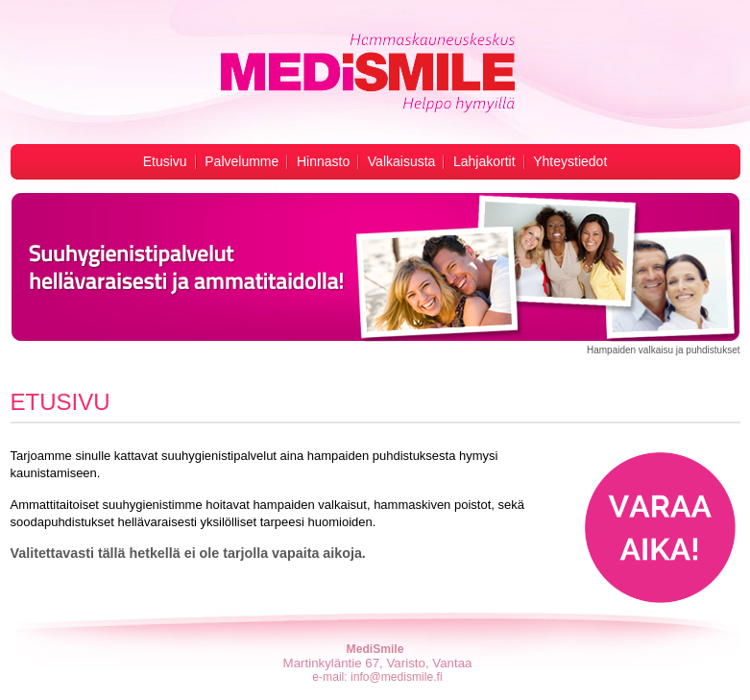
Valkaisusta (402, 161)
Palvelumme (242, 161)
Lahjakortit (484, 161)
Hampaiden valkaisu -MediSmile (366, 73)
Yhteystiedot (570, 161)
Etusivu (165, 161)
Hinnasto (323, 161)
